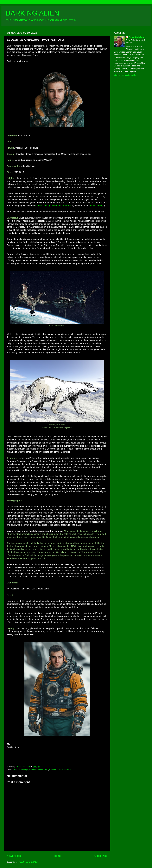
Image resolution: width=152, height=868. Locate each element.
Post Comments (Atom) (29, 862)
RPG (46, 770)
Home (58, 856)
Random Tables (36, 770)
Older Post (101, 856)
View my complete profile (125, 75)
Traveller (68, 770)
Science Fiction (56, 770)
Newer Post (14, 856)
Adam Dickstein (136, 37)
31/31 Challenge (21, 770)
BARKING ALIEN (33, 13)
